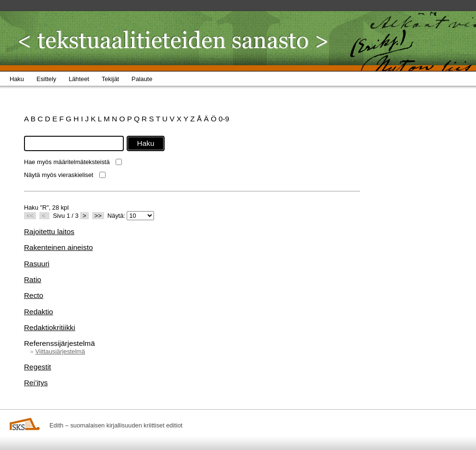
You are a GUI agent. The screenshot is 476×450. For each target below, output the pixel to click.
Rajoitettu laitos (49, 231)
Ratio (33, 279)
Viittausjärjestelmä (60, 351)
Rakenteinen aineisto (58, 247)
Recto (34, 295)
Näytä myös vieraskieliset (59, 175)
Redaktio (39, 312)
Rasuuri (37, 264)
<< (30, 216)
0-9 (224, 119)
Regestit (37, 367)
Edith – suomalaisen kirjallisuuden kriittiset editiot (116, 425)
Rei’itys (36, 383)
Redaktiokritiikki (50, 327)
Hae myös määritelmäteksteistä (67, 162)
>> (98, 216)
